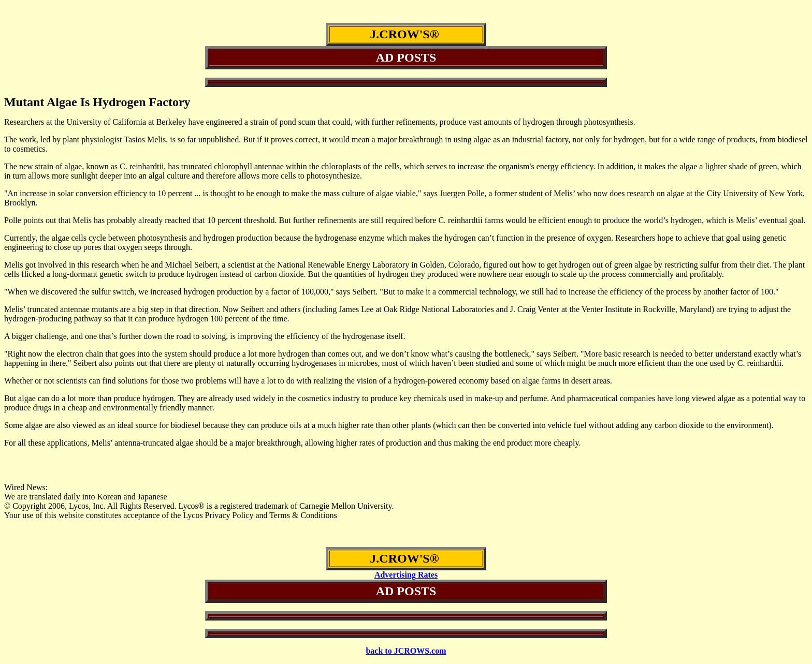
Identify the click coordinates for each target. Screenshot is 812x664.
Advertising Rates (406, 575)
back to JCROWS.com (406, 651)
